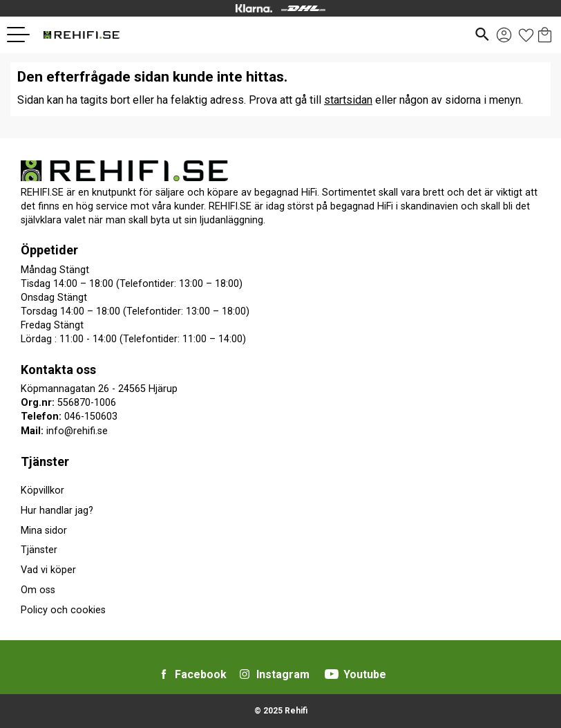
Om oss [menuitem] (38, 590)
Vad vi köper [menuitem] (48, 570)
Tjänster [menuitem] (45, 461)
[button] (23, 35)
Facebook (201, 674)
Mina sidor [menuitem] (44, 531)
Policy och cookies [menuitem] (63, 610)
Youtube (365, 674)
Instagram (283, 674)
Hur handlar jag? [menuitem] (57, 511)
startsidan (348, 100)
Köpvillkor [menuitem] (42, 491)
